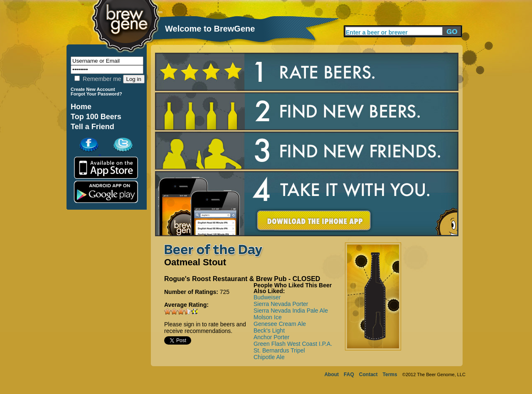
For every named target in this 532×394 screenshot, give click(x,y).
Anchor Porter (271, 337)
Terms (390, 374)
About (331, 374)
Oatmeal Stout (195, 262)
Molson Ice (268, 317)
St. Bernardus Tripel (279, 350)
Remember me (98, 79)
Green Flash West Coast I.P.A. (293, 344)
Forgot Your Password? (96, 94)
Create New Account (93, 89)
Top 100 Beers (96, 117)
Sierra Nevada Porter (281, 304)
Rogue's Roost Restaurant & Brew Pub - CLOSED (242, 279)
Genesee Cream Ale (280, 324)
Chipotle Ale (269, 357)
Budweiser (267, 297)
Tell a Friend (92, 127)
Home (81, 107)
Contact (368, 374)
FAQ (349, 374)
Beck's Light (269, 330)
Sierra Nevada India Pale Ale (291, 311)
